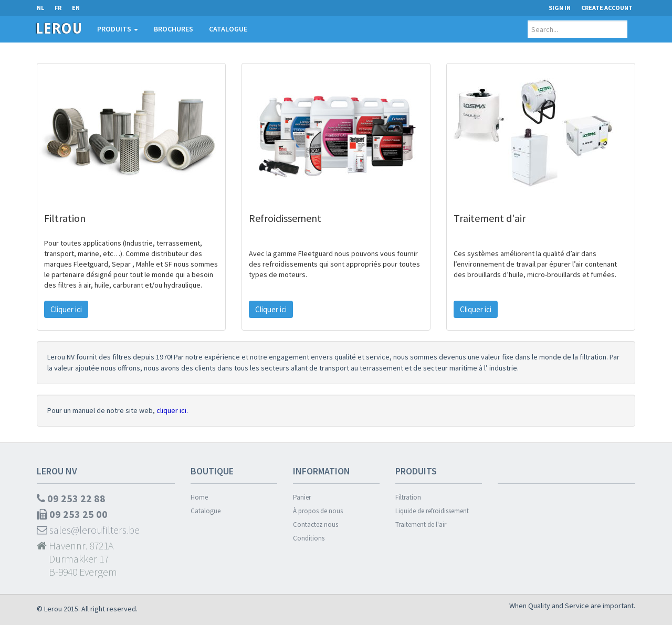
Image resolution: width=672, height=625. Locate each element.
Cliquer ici (66, 309)
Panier (302, 497)
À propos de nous (318, 511)
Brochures (174, 29)
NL (40, 8)
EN (76, 8)
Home (199, 497)
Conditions (309, 538)
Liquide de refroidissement (432, 511)
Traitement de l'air (421, 525)
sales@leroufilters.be (88, 530)
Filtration (408, 497)
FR (58, 8)
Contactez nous (316, 525)
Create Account (607, 8)
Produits (118, 29)
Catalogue (228, 29)
